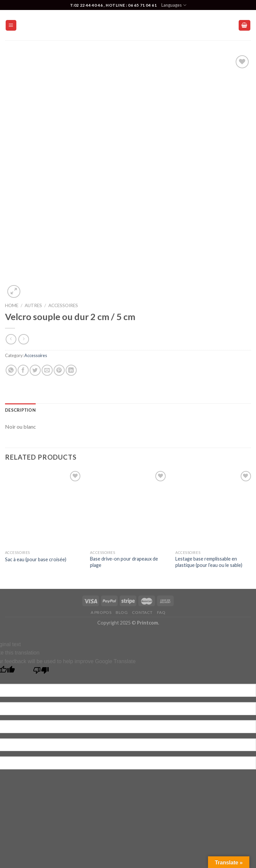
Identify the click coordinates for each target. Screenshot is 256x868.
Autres (33, 305)
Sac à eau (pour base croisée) (36, 559)
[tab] (20, 410)
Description (20, 410)
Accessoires (63, 305)
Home (12, 305)
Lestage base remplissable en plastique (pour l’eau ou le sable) (209, 562)
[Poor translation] (41, 672)
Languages (174, 5)
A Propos (101, 612)
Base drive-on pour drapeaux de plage (124, 562)
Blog (122, 612)
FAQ (161, 612)
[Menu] (11, 25)
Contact (142, 612)
